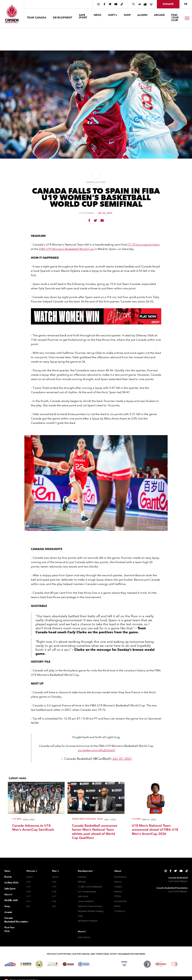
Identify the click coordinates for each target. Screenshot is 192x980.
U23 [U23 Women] (28, 882)
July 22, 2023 (122, 759)
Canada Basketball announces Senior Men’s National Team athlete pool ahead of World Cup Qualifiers (95, 832)
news (98, 15)
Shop (7, 906)
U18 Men (17, 819)
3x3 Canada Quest (87, 892)
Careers (118, 887)
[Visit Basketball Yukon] (161, 964)
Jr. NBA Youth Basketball (90, 887)
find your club (175, 18)
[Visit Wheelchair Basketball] (174, 964)
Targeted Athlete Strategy (91, 911)
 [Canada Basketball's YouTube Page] (116, 4)
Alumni (8, 895)
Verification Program (88, 921)
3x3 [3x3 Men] (54, 906)
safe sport (83, 16)
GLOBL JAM (11, 900)
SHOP (127, 15)
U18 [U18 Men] (54, 892)
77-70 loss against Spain (143, 245)
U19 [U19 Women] (28, 887)
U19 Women (87, 213)
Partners (118, 892)
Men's (55, 871)
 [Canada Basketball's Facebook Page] (104, 4)
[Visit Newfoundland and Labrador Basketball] (147, 964)
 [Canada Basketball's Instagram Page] (98, 4)
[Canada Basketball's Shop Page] (151, 4)
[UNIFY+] (139, 4)
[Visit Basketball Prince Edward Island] (136, 964)
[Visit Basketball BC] (10, 964)
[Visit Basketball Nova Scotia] (124, 964)
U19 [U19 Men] (54, 887)
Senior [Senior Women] (30, 877)
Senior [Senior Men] (55, 877)
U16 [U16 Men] (54, 901)
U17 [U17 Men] (54, 896)
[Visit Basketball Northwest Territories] (97, 964)
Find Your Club (10, 929)
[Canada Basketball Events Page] (145, 4)
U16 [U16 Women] (28, 901)
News (7, 871)
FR (186, 4)
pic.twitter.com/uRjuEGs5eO (97, 750)
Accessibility (120, 901)
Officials (82, 882)
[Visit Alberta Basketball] (26, 964)
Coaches (82, 877)
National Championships (90, 906)
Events (8, 877)
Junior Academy (86, 901)
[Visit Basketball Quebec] (84, 964)
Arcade (8, 912)
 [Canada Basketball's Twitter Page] (110, 4)
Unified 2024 (11, 883)
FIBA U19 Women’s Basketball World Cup (67, 249)
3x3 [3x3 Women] (28, 906)
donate (168, 4)
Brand (117, 906)
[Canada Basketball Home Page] (12, 14)
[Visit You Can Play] (185, 964)
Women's (32, 871)
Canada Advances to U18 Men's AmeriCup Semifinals (33, 828)
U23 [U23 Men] (54, 882)
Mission (118, 882)
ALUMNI (142, 15)
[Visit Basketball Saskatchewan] (39, 964)
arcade (159, 15)
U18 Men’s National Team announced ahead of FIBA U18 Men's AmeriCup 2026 (155, 830)
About (118, 871)
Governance (120, 877)
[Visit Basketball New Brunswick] (111, 964)
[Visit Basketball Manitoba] (53, 964)
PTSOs (118, 896)
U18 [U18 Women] (28, 892)
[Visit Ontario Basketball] (68, 964)
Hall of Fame (84, 937)
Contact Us (120, 911)
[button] (37, 18)
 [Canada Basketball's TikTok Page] (122, 4)
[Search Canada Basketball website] (134, 4)
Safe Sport (10, 889)
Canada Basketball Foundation (12, 920)
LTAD (80, 916)
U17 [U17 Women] (28, 896)
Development (85, 871)
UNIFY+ (113, 15)
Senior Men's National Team (87, 819)
